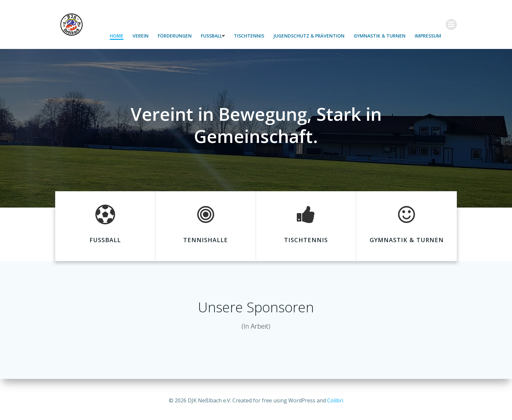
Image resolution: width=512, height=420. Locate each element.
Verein (141, 36)
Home (117, 36)
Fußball (213, 36)
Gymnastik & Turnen (380, 36)
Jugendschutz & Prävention (309, 36)
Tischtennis (249, 36)
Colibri (335, 400)
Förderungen (175, 36)
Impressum (428, 36)
